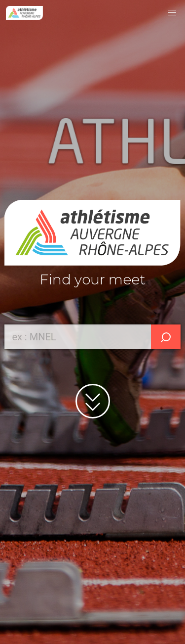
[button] (172, 13)
